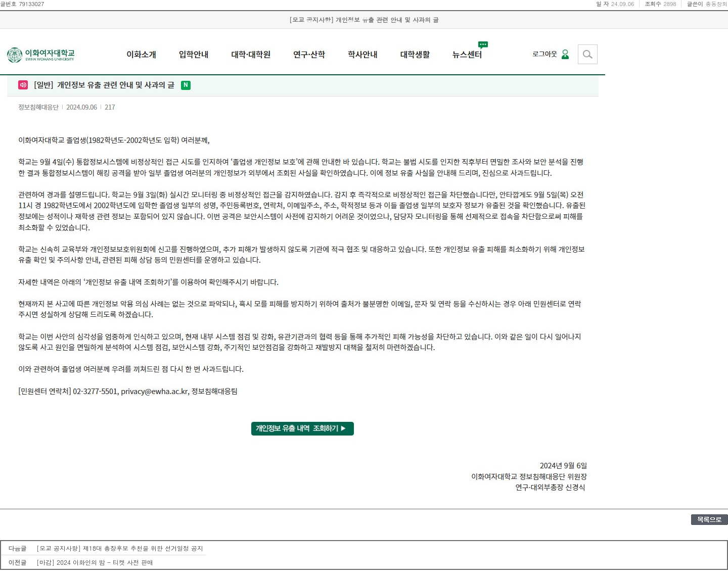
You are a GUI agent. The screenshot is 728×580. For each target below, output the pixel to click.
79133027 (31, 4)
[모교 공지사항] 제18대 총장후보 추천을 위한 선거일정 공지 (120, 548)
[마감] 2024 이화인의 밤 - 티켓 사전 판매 (95, 562)
